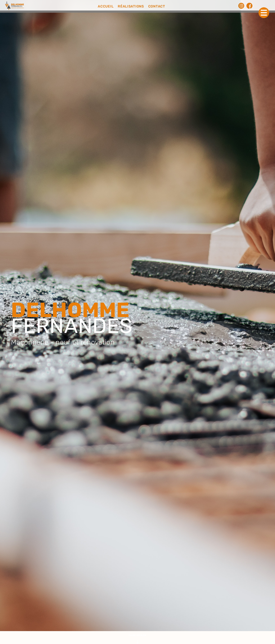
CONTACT (157, 6)
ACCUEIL (106, 6)
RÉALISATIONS (131, 6)
